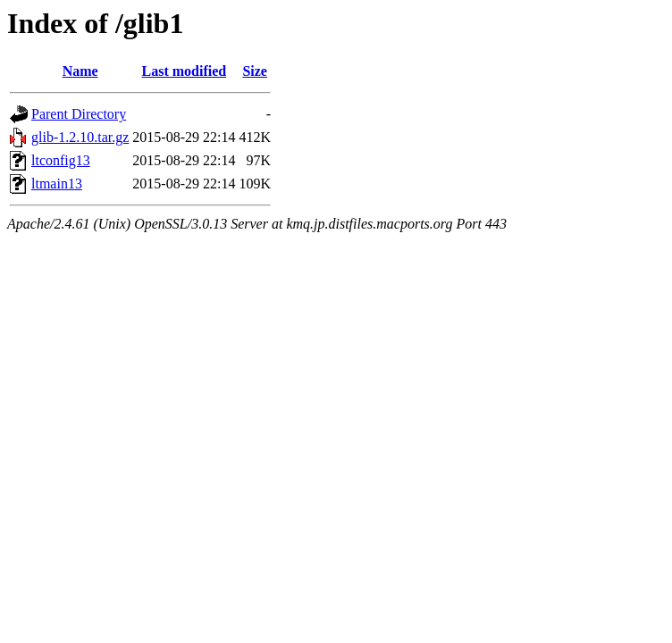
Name (80, 71)
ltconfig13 (61, 160)
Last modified (185, 71)
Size (255, 71)
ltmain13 (57, 184)
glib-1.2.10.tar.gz (80, 137)
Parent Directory (79, 114)
